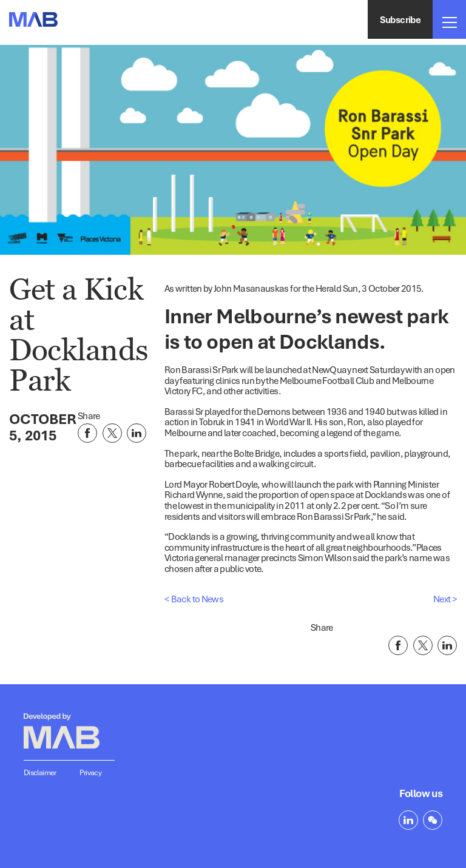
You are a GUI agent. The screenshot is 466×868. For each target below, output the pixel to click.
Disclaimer (40, 772)
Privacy (91, 772)
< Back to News (194, 599)
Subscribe (400, 19)
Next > (445, 599)
